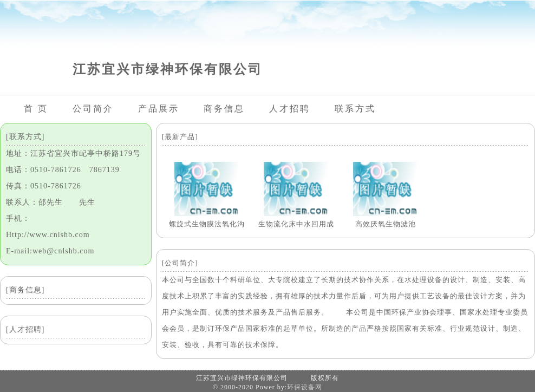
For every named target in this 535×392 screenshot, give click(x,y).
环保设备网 (305, 387)
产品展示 (159, 109)
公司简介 (93, 109)
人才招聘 (290, 109)
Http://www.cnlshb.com (48, 235)
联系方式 (355, 109)
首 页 (36, 109)
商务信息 (224, 109)
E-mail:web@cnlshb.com (50, 251)
